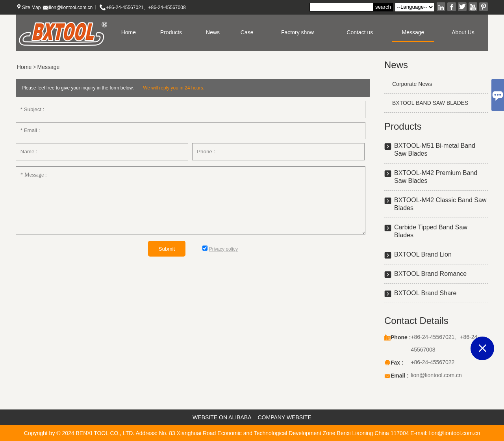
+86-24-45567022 (433, 362)
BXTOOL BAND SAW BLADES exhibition (426, 106)
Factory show (297, 32)
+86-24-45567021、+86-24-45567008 (146, 7)
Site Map (31, 7)
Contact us (360, 32)
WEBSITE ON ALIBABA (222, 417)
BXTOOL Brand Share (425, 293)
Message (413, 32)
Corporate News (412, 84)
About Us (463, 32)
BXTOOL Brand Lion (423, 254)
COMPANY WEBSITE (285, 417)
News (213, 32)
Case (247, 32)
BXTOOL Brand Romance (430, 274)
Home (129, 32)
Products (171, 32)
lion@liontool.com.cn (71, 7)
